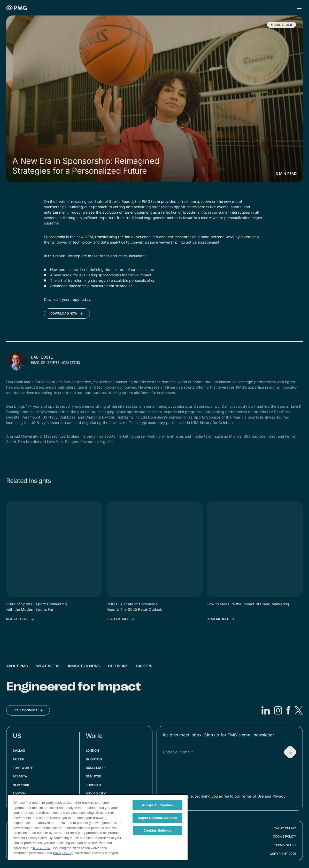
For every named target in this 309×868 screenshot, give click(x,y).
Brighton (94, 759)
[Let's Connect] (28, 710)
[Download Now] (67, 314)
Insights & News (84, 666)
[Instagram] (278, 710)
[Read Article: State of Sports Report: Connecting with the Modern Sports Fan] (20, 619)
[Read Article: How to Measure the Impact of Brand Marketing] (221, 619)
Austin (18, 759)
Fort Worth (23, 768)
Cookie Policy (285, 836)
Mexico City (96, 794)
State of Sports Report (114, 201)
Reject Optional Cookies (157, 818)
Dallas (19, 750)
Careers (144, 666)
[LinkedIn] (266, 710)
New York (21, 785)
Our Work (118, 666)
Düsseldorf (96, 768)
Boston (19, 794)
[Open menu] (299, 8)
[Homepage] (17, 8)
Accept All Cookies (157, 805)
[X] (299, 710)
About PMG (17, 666)
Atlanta (20, 776)
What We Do (48, 666)
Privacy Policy (283, 828)
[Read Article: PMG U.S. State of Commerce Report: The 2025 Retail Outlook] (121, 619)
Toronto (93, 785)
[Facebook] (288, 710)
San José (93, 776)
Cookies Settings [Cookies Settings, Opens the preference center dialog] (158, 830)
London (92, 750)
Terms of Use (285, 845)
